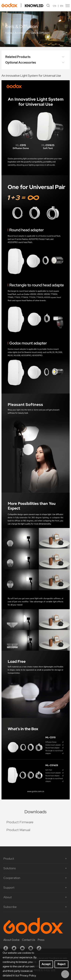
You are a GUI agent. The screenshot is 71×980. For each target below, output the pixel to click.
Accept (46, 964)
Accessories (22, 33)
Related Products (36, 57)
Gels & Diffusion (40, 33)
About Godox (11, 940)
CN (55, 6)
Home (9, 33)
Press (41, 940)
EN (62, 6)
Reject (62, 964)
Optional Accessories (36, 63)
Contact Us (29, 940)
